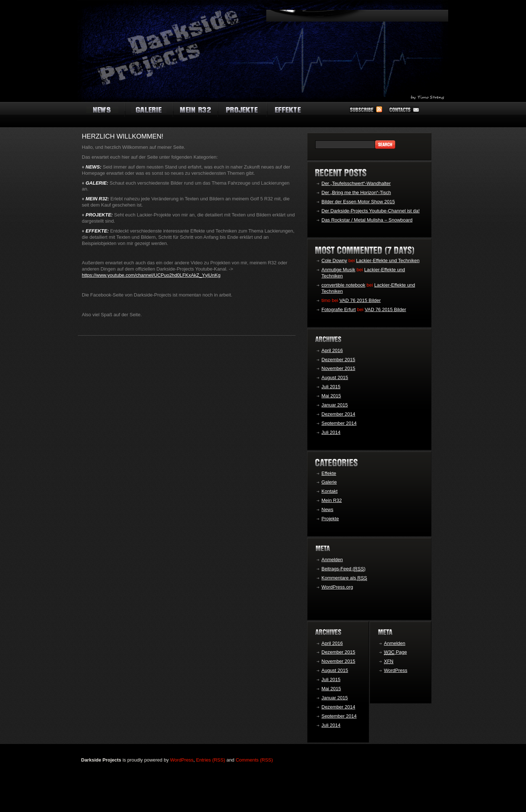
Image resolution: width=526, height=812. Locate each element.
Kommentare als (344, 578)
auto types (195, 111)
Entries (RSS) (211, 760)
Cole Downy (334, 260)
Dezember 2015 (338, 360)
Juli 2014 (331, 432)
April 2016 (332, 350)
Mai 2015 (331, 396)
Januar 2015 (335, 405)
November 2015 (338, 368)
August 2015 (335, 377)
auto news (102, 111)
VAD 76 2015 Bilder (360, 300)
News (327, 509)
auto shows (149, 111)
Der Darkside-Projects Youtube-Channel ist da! (371, 211)
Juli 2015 (331, 387)
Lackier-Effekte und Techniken (388, 260)
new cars (288, 111)
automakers (242, 111)
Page (395, 652)
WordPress (396, 670)
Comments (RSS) (254, 760)
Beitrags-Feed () (344, 569)
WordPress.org (337, 587)
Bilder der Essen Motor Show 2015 (358, 202)
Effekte (329, 473)
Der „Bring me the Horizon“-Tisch (356, 192)
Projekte (330, 519)
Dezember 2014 (338, 414)
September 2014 (339, 423)
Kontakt (329, 491)
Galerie (329, 482)
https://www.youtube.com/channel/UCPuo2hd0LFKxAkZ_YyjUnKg (151, 275)
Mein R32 (332, 500)
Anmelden (332, 560)
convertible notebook (343, 285)
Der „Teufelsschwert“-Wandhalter (356, 183)
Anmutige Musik (338, 270)
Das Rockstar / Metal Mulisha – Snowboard (367, 220)
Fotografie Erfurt (339, 309)
